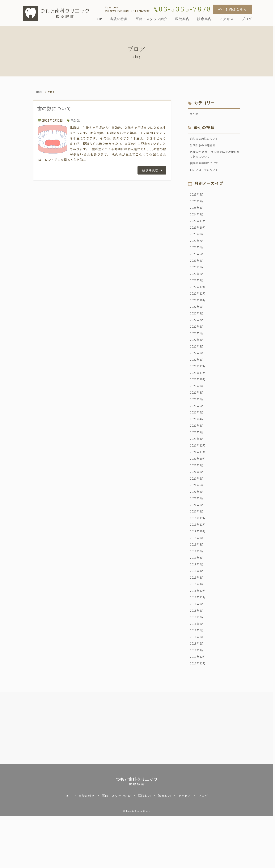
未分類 (75, 120)
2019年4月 (198, 613)
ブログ (203, 848)
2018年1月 (198, 701)
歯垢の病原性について (206, 140)
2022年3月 (198, 366)
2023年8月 (198, 243)
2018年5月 (198, 679)
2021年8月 (198, 417)
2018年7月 (198, 664)
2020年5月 (198, 519)
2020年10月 (199, 490)
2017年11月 (199, 715)
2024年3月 (198, 221)
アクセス (185, 848)
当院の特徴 (87, 848)
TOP (68, 848)
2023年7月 (198, 250)
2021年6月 (198, 432)
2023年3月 (198, 279)
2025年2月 (198, 207)
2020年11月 (199, 483)
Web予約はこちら (232, 9)
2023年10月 (199, 236)
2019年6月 (198, 599)
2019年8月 (198, 584)
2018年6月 (198, 672)
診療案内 (165, 848)
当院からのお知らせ (204, 147)
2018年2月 (198, 693)
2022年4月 (198, 359)
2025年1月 (198, 214)
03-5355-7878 (185, 9)
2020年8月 (198, 504)
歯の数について (54, 108)
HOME (40, 92)
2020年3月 (198, 533)
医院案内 (144, 848)
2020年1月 (198, 548)
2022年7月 (198, 337)
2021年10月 (199, 403)
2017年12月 (199, 708)
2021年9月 (198, 410)
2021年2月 (198, 461)
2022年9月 (198, 323)
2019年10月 (199, 570)
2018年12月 (199, 635)
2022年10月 (199, 316)
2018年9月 (198, 650)
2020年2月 (198, 541)
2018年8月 (198, 657)
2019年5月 (198, 606)
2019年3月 (198, 621)
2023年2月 (198, 287)
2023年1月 (198, 294)
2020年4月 (198, 526)
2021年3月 (198, 454)
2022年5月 (198, 352)
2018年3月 (198, 686)
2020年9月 (198, 497)
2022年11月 (199, 308)
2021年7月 (198, 425)
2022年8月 (198, 330)
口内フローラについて (206, 174)
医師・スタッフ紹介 (116, 848)
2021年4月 (198, 446)
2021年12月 (199, 388)
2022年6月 (198, 345)
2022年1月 (198, 381)
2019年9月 (198, 577)
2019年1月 (198, 628)
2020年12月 (199, 475)
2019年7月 (198, 592)
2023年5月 (198, 265)
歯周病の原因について (206, 167)
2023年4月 (198, 272)
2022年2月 (198, 374)
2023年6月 (198, 257)
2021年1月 (198, 468)
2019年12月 (199, 555)
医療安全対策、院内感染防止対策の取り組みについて (215, 157)
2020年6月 (198, 512)
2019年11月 (199, 563)
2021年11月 (199, 395)
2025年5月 (198, 199)
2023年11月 (199, 228)
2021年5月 (198, 439)
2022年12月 (199, 301)
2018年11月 (199, 642)
